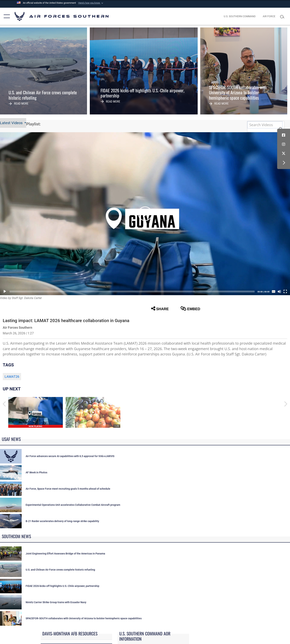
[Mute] (279, 292)
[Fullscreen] (285, 292)
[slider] (132, 292)
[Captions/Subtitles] (274, 292)
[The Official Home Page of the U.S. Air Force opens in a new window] (269, 16)
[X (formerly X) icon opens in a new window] (284, 153)
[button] (91, 3)
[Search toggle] (283, 16)
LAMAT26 (12, 377)
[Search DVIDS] (265, 125)
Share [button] (160, 309)
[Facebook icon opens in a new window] (284, 135)
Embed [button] (190, 309)
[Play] (5, 292)
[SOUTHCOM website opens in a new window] (240, 16)
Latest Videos (12, 123)
